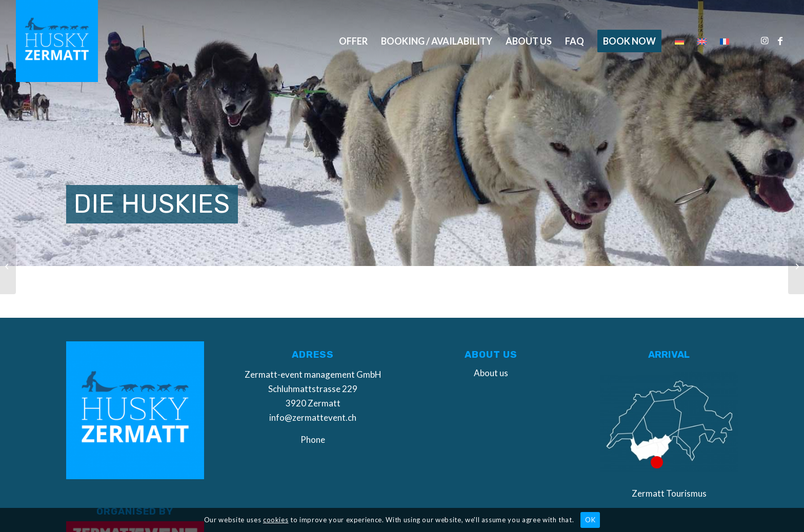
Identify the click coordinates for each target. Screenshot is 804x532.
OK (590, 520)
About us (491, 373)
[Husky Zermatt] (57, 41)
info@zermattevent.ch (313, 417)
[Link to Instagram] (765, 40)
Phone (313, 439)
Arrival (669, 355)
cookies (276, 520)
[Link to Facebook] (780, 40)
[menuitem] (353, 41)
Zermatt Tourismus (669, 493)
